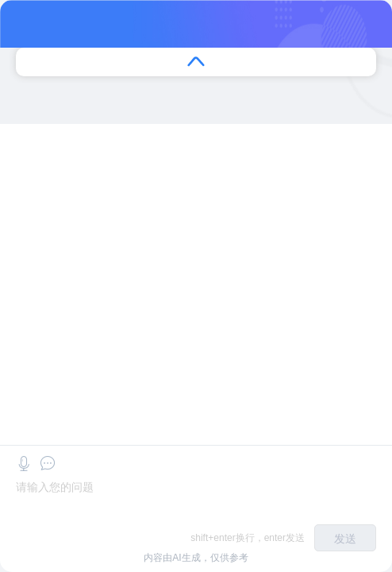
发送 (345, 539)
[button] (24, 464)
